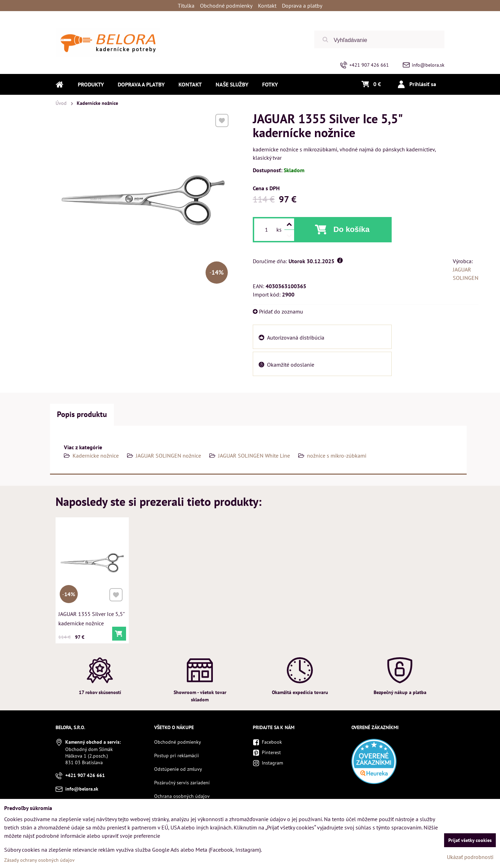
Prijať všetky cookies (470, 840)
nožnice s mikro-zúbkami (337, 456)
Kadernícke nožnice (96, 456)
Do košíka (351, 229)
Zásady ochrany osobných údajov (39, 860)
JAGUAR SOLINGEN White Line (254, 456)
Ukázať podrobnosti (470, 857)
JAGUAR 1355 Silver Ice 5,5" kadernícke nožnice (91, 617)
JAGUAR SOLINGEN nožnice (168, 456)
